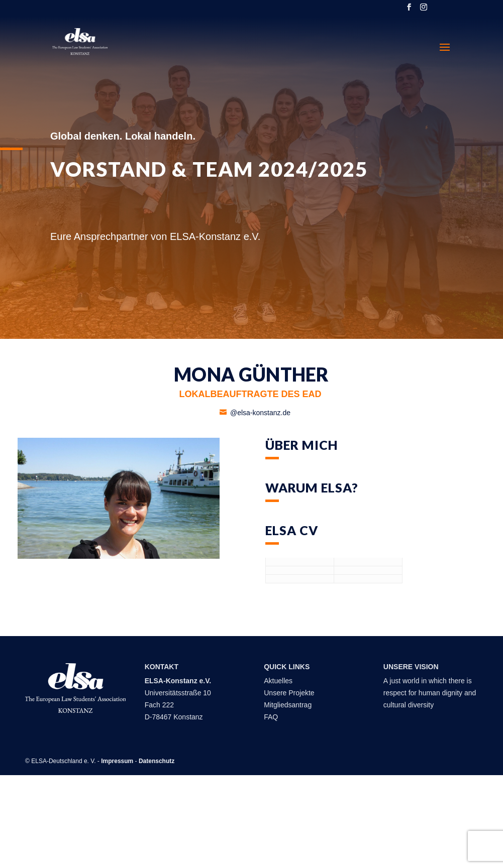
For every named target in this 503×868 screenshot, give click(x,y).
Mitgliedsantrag (288, 705)
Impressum (117, 761)
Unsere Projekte (289, 693)
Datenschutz (157, 761)
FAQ (271, 717)
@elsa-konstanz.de (260, 413)
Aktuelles (279, 681)
